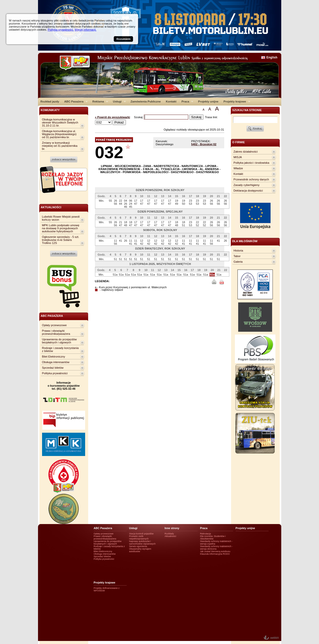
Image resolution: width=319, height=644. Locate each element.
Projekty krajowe (236, 101)
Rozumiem (123, 39)
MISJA (238, 157)
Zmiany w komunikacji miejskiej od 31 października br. (60, 146)
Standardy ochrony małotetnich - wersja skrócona (217, 548)
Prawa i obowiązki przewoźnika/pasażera (56, 332)
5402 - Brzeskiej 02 (204, 144)
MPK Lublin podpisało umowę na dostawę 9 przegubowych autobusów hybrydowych (61, 228)
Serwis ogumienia (138, 546)
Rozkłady (169, 534)
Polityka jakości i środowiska (251, 163)
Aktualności (171, 536)
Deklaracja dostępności (248, 191)
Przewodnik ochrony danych (251, 179)
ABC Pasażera (75, 101)
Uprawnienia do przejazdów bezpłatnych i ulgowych (59, 341)
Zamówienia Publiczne (146, 101)
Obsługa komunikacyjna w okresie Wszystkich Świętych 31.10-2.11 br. (60, 122)
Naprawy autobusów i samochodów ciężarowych (143, 543)
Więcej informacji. (85, 30)
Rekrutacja (206, 534)
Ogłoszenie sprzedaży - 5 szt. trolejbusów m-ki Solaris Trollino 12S (61, 240)
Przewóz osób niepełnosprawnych (139, 537)
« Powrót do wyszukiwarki (113, 117)
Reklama (99, 101)
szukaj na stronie (247, 110)
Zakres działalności (246, 152)
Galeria (238, 262)
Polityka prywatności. (61, 30)
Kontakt (171, 101)
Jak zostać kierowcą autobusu (215, 551)
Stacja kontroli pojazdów (142, 534)
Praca (186, 101)
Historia (238, 251)
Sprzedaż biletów (53, 368)
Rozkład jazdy (50, 101)
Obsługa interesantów (56, 362)
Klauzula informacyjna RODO (215, 554)
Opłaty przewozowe (54, 325)
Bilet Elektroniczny (54, 357)
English (272, 57)
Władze (238, 168)
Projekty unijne (208, 101)
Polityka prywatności (55, 373)
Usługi (118, 101)
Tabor (237, 256)
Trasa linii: (211, 117)
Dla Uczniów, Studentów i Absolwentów (213, 537)
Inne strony (172, 528)
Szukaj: (139, 117)
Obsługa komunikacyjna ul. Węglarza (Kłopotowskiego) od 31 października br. (59, 134)
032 (109, 152)
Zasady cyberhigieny (247, 185)
